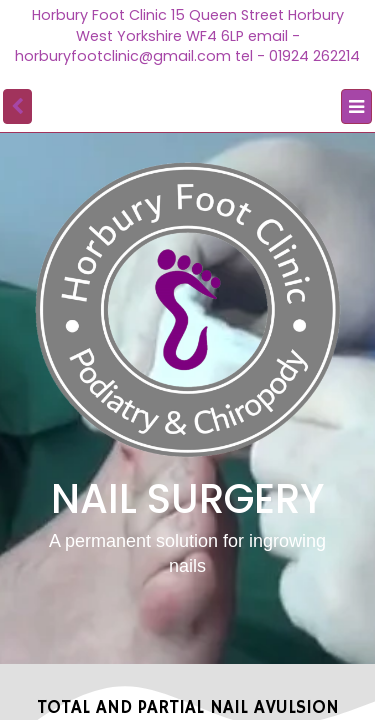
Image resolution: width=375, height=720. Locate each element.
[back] (17, 107)
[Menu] (356, 107)
